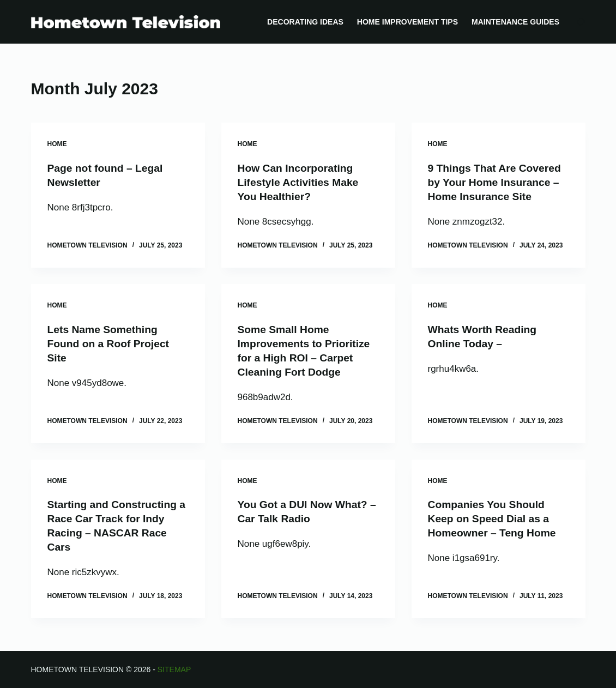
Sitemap (174, 669)
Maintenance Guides (515, 22)
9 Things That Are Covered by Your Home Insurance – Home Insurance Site (497, 182)
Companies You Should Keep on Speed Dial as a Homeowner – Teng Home (494, 518)
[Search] (581, 22)
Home (57, 144)
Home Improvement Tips (407, 22)
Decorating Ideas (305, 22)
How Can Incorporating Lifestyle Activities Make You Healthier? (300, 182)
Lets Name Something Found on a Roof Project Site (111, 343)
